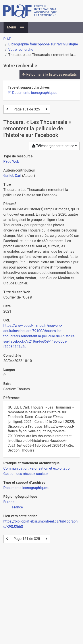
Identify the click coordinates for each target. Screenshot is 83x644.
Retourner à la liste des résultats (50, 74)
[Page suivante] (46, 109)
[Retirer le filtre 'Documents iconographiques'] (35, 93)
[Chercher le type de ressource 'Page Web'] (11, 161)
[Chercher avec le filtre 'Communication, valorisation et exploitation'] (37, 468)
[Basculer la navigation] (16, 28)
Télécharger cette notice (53, 146)
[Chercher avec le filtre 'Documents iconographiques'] (26, 488)
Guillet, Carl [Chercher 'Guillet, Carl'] (12, 176)
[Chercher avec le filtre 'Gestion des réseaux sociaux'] (26, 474)
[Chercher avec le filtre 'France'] (17, 507)
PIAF (7, 39)
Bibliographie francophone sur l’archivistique (43, 44)
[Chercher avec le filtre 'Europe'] (9, 502)
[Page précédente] (7, 109)
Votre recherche (21, 49)
